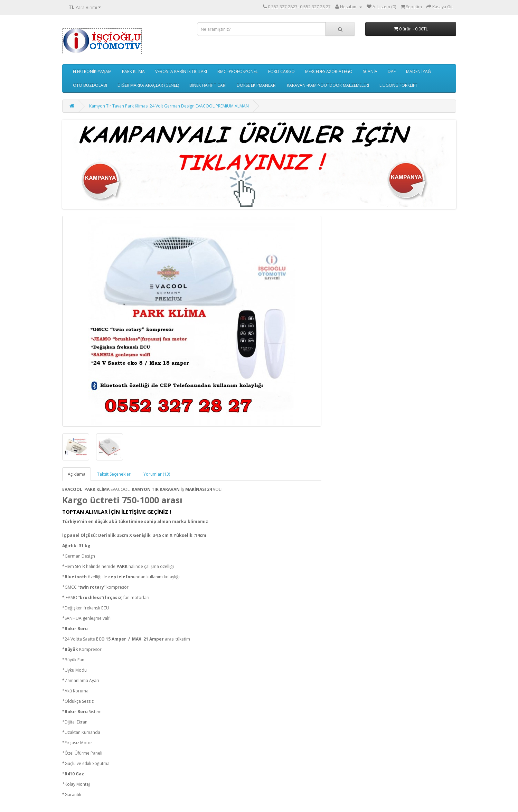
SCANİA (370, 71)
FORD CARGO (281, 71)
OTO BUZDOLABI (90, 85)
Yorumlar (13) (157, 474)
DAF (392, 71)
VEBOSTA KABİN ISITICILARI (181, 71)
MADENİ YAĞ (418, 71)
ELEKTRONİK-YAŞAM (92, 71)
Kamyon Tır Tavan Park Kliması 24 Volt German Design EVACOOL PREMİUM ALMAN (169, 106)
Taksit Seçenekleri (114, 474)
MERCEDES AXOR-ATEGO (329, 71)
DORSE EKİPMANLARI (257, 85)
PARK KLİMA (133, 71)
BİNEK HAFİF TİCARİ (208, 85)
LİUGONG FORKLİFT (398, 85)
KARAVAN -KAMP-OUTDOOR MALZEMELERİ (328, 85)
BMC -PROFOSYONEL (238, 71)
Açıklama (77, 474)
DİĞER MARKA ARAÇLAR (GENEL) (148, 85)
